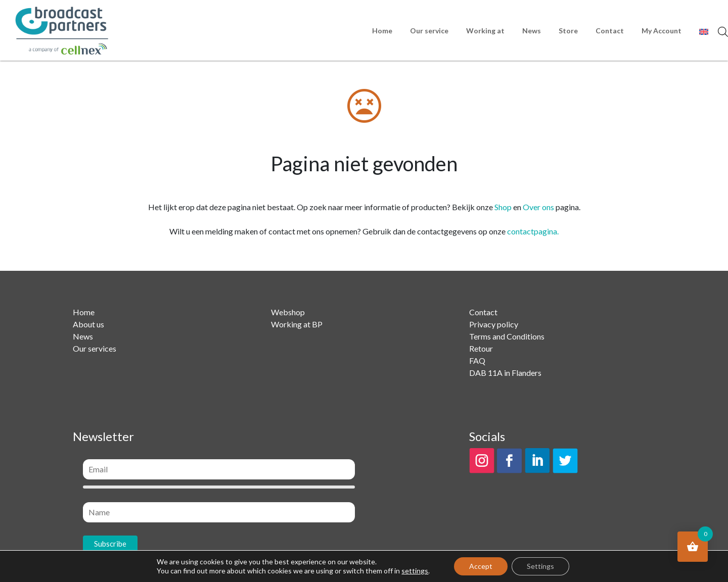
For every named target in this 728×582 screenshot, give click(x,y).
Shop (503, 207)
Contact (610, 31)
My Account (662, 31)
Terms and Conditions (507, 336)
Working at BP (297, 324)
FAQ (477, 360)
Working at (485, 31)
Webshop (288, 312)
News (532, 31)
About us (88, 324)
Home (382, 31)
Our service (429, 31)
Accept (481, 566)
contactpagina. (533, 231)
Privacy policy (494, 324)
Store (568, 31)
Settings (540, 566)
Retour (481, 348)
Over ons (538, 207)
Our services (95, 348)
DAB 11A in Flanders (505, 373)
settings (415, 571)
